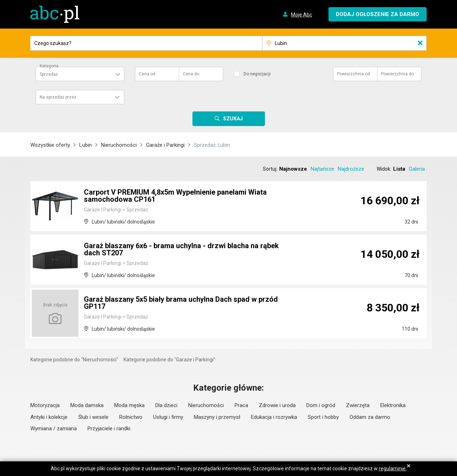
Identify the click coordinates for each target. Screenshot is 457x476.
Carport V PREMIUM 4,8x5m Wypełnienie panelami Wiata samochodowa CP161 (175, 196)
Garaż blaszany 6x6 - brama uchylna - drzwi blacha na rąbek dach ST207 (181, 249)
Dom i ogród (321, 405)
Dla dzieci (166, 405)
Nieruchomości (119, 145)
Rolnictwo (131, 417)
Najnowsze (293, 169)
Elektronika (393, 405)
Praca (241, 405)
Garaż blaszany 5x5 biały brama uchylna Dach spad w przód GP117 (181, 303)
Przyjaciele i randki (109, 429)
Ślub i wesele (93, 417)
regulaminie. (393, 469)
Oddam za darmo (370, 417)
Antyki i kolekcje (49, 417)
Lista (399, 169)
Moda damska (87, 405)
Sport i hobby (323, 417)
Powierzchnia (353, 74)
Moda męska (129, 405)
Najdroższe (351, 169)
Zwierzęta (358, 405)
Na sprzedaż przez (58, 97)
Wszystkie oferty (50, 145)
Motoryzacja (45, 405)
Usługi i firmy (168, 417)
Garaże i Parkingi (165, 145)
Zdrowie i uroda (277, 405)
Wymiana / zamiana (54, 429)
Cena (147, 74)
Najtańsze (322, 169)
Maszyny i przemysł (217, 417)
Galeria (417, 169)
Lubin (86, 145)
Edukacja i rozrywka (274, 417)
